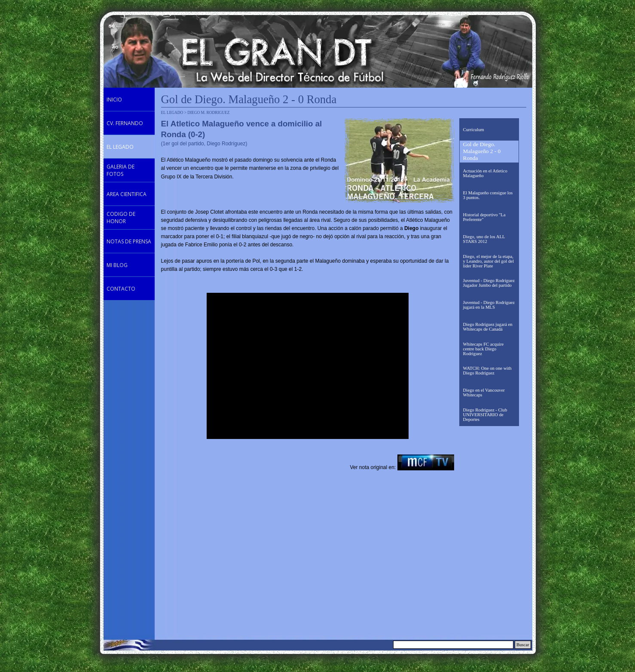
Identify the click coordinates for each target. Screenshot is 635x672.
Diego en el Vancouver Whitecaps (484, 393)
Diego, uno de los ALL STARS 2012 (484, 239)
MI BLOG (117, 265)
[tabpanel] (250, 150)
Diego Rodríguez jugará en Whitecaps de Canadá (488, 327)
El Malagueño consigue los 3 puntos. (488, 195)
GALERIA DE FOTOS (121, 170)
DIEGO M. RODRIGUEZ (208, 113)
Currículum (474, 130)
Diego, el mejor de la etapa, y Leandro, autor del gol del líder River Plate (488, 261)
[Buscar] (453, 645)
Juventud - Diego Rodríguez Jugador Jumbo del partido (489, 283)
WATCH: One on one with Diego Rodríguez (487, 371)
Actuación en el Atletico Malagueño (485, 173)
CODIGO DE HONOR (121, 218)
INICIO (114, 100)
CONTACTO (121, 289)
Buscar (523, 645)
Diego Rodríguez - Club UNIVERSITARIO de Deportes (485, 415)
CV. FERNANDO (125, 123)
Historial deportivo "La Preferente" (484, 217)
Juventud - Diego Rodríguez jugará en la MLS (489, 305)
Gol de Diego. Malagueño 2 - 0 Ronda (482, 151)
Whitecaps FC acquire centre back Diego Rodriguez (484, 349)
